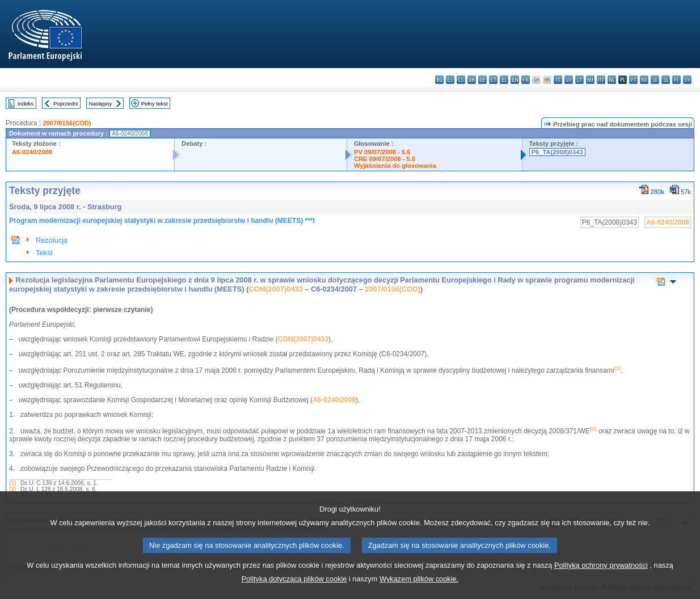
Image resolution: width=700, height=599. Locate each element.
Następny (101, 104)
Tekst (44, 253)
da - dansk (472, 80)
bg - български (439, 80)
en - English (515, 80)
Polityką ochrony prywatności (601, 580)
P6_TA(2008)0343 (557, 152)
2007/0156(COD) (67, 123)
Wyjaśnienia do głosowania (395, 166)
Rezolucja (52, 240)
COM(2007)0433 (275, 289)
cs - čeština (461, 80)
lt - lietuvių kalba (579, 80)
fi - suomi (676, 80)
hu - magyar (590, 80)
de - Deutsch (482, 80)
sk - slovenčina (655, 80)
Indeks (26, 104)
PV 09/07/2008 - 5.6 (382, 152)
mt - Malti (601, 80)
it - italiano (558, 80)
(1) (12, 483)
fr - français (526, 80)
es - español (450, 80)
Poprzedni (66, 104)
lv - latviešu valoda (569, 80)
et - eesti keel (493, 80)
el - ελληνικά (504, 80)
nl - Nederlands (612, 80)
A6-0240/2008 (32, 152)
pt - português (633, 80)
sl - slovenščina (666, 80)
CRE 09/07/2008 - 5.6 (385, 159)
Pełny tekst (155, 104)
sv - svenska (687, 80)
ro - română (644, 80)
